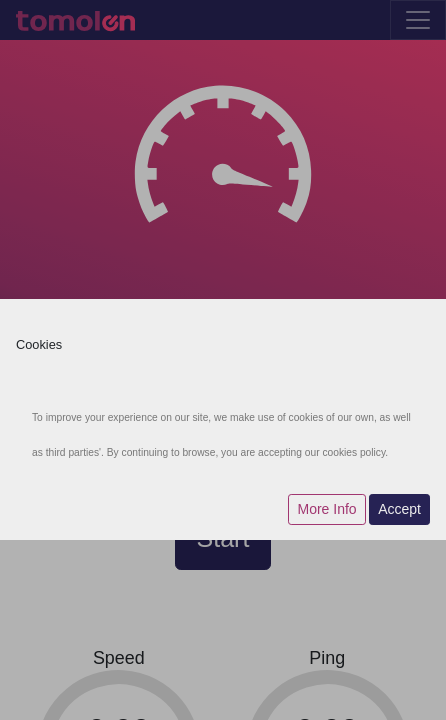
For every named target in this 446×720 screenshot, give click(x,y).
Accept (399, 509)
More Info (326, 509)
